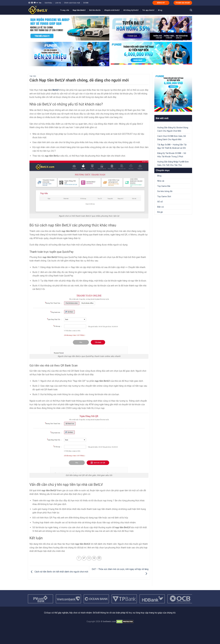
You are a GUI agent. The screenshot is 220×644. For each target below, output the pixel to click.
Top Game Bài (164, 186)
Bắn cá (160, 207)
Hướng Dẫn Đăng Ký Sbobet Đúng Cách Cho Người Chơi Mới (173, 129)
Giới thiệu (48, 3)
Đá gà (160, 212)
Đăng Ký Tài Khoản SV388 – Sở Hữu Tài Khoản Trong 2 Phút (172, 155)
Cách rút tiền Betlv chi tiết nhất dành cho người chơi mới (59, 572)
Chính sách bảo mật (72, 3)
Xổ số (160, 202)
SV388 (86, 3)
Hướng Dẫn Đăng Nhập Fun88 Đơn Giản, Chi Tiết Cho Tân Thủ (173, 163)
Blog (160, 10)
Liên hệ (58, 3)
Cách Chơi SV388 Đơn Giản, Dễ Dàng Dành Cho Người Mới (172, 138)
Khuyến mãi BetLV (112, 10)
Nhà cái (161, 181)
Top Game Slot (164, 196)
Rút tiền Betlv (95, 10)
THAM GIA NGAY (183, 3)
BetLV (55, 90)
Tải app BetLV (148, 10)
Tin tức (33, 76)
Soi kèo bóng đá (165, 191)
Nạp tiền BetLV (79, 10)
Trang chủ (65, 10)
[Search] (191, 10)
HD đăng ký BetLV (131, 10)
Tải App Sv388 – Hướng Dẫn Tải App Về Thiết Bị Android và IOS (172, 146)
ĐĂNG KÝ (161, 3)
